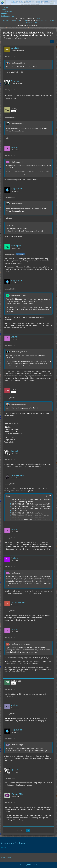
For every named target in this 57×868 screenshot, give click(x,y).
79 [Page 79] (35, 830)
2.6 (19, 20)
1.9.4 (22, 23)
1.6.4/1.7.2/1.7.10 (44, 20)
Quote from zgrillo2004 (18, 63)
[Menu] (54, 3)
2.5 (15, 20)
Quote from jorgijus (16, 745)
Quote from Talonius (17, 124)
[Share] (52, 42)
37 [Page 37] (28, 830)
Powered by (28, 865)
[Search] (43, 3)
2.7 (22, 20)
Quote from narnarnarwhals (20, 644)
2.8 (26, 20)
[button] (46, 496)
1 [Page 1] (21, 830)
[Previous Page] (18, 830)
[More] (51, 57)
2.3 (12, 20)
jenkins (37, 18)
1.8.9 (54, 20)
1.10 (26, 23)
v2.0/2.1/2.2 (5, 20)
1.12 (35, 23)
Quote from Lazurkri (17, 162)
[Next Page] (39, 830)
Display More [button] (28, 175)
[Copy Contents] (50, 496)
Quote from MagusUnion (18, 352)
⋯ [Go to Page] (25, 830)
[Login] (49, 3)
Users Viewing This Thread (13, 843)
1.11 (31, 23)
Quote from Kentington (18, 295)
